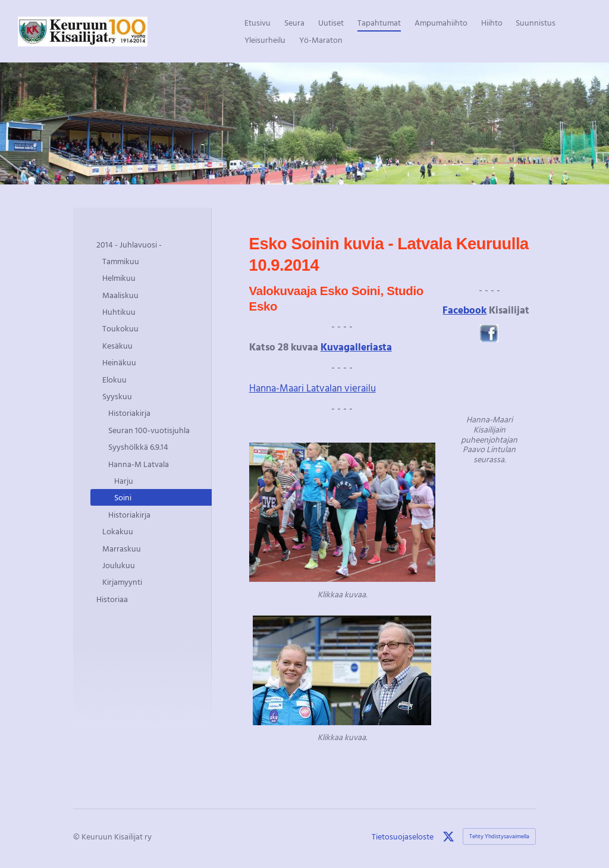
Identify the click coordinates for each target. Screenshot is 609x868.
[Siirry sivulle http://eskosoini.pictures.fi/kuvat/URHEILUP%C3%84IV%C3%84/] (342, 512)
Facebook (464, 310)
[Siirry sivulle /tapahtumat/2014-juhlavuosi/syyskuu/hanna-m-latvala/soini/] (489, 379)
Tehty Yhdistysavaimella (499, 836)
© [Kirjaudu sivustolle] (77, 836)
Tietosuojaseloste (403, 836)
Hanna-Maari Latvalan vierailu (313, 388)
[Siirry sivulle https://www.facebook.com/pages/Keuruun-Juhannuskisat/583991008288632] (489, 333)
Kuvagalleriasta (356, 347)
